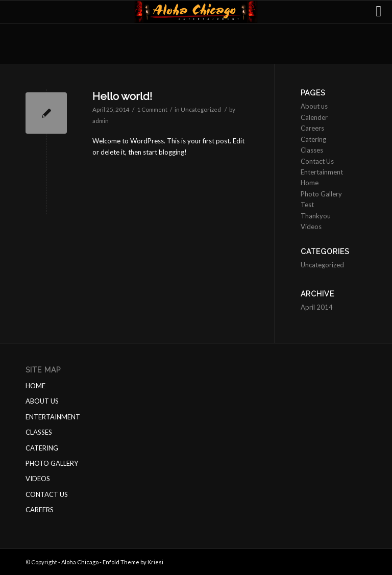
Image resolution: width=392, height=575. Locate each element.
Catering (313, 139)
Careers (312, 128)
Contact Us (317, 161)
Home (310, 183)
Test (307, 205)
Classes (312, 150)
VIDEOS (38, 479)
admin (101, 120)
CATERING (42, 448)
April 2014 (317, 307)
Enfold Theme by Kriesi (133, 562)
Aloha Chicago (80, 562)
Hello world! (122, 96)
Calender (314, 117)
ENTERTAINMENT (53, 417)
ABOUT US (42, 401)
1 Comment (152, 109)
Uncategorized (201, 109)
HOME (35, 386)
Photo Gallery (321, 194)
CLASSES (39, 432)
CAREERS (40, 510)
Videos (311, 227)
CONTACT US (47, 494)
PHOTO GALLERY (52, 463)
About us (314, 106)
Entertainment (322, 172)
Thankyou (316, 216)
